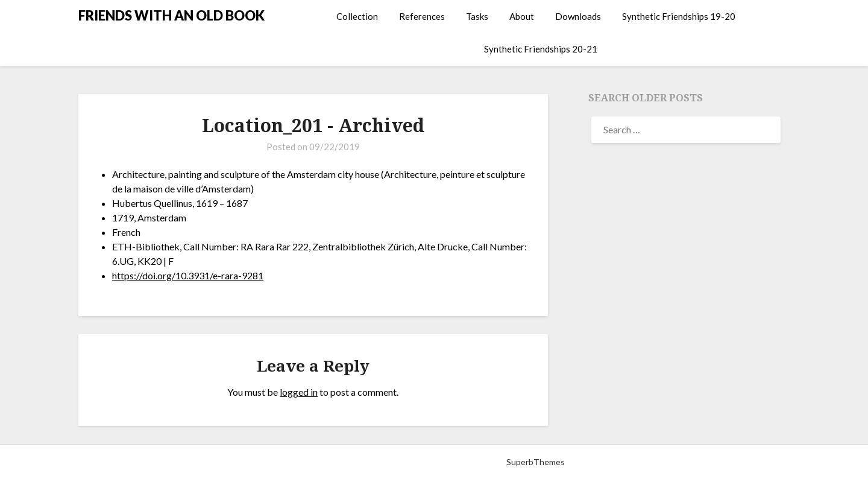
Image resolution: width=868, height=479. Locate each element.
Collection (357, 16)
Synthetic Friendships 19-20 (679, 16)
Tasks (477, 16)
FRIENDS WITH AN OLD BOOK (171, 15)
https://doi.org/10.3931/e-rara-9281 (188, 275)
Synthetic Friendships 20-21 (541, 49)
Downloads (578, 16)
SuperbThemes (536, 462)
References (422, 16)
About (522, 16)
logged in (299, 392)
